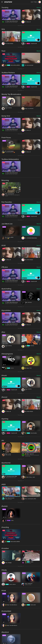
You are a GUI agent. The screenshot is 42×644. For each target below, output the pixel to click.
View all (39, 8)
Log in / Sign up (34, 2)
